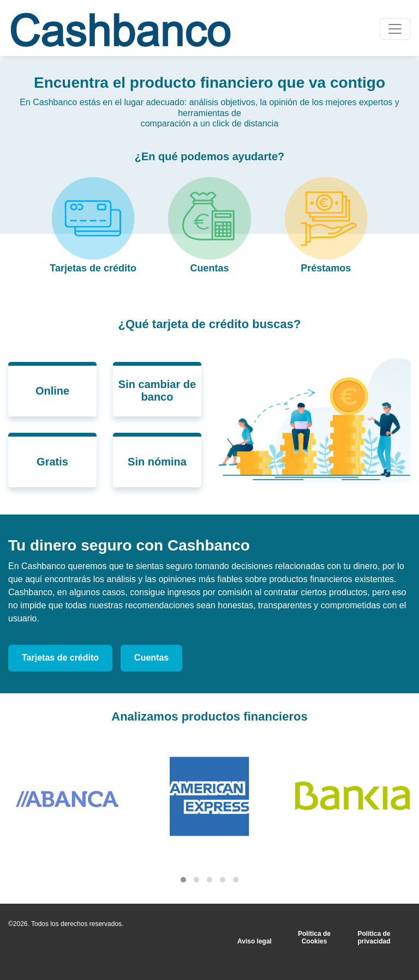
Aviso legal (255, 941)
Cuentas (151, 658)
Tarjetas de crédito (60, 658)
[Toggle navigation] (395, 29)
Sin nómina (157, 462)
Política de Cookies (314, 937)
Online (52, 391)
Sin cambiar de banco (157, 391)
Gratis (52, 462)
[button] (183, 880)
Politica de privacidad (374, 937)
